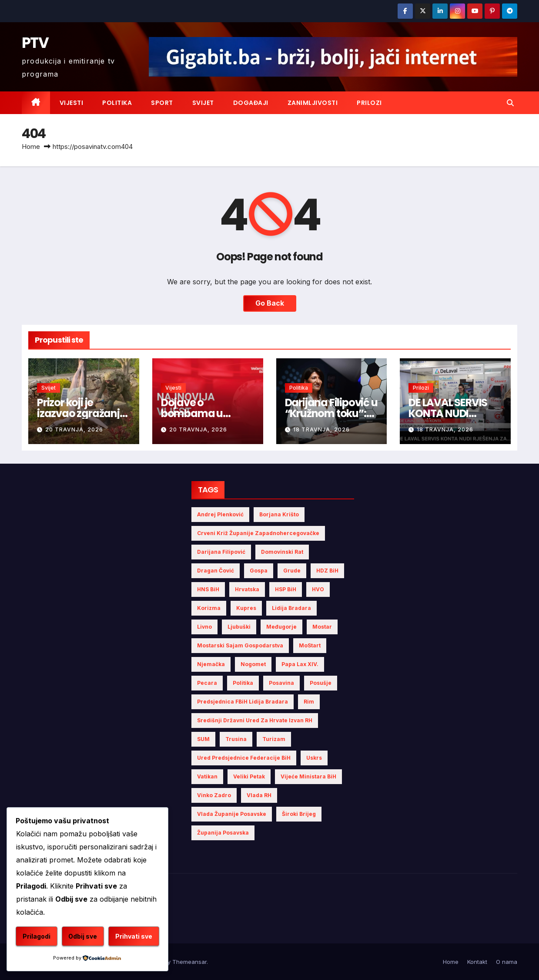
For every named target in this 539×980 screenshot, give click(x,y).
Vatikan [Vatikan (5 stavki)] (207, 776)
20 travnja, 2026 (74, 429)
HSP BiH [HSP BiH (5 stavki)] (286, 589)
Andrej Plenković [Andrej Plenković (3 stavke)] (220, 514)
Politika (117, 103)
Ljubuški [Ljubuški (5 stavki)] (239, 627)
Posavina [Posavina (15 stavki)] (281, 683)
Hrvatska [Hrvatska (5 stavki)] (247, 589)
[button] (510, 103)
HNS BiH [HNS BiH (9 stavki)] (208, 589)
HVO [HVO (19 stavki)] (318, 589)
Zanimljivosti (313, 103)
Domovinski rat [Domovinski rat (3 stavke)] (282, 552)
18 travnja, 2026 (321, 429)
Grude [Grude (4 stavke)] (292, 571)
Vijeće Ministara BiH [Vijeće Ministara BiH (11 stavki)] (308, 776)
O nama (507, 962)
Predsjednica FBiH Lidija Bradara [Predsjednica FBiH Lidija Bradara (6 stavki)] (243, 702)
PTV (35, 43)
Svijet (203, 103)
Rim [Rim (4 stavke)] (309, 702)
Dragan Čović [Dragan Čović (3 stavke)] (216, 571)
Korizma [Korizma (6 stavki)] (209, 608)
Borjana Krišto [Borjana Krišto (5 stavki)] (279, 514)
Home (31, 146)
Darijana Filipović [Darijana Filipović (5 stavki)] (221, 552)
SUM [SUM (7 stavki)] (203, 739)
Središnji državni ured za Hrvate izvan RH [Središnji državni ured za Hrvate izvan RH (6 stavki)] (255, 720)
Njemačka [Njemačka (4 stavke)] (211, 664)
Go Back (270, 303)
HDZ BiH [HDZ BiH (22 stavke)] (327, 571)
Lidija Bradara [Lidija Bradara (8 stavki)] (291, 608)
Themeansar (189, 962)
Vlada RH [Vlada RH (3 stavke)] (259, 795)
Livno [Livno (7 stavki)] (204, 627)
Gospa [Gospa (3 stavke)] (259, 571)
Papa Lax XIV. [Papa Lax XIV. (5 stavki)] (300, 664)
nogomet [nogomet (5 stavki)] (253, 664)
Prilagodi (37, 936)
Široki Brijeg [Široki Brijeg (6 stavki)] (299, 814)
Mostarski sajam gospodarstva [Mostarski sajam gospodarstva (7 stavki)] (240, 645)
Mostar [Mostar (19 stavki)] (322, 627)
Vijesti (72, 103)
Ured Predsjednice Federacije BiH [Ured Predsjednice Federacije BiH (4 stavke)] (244, 758)
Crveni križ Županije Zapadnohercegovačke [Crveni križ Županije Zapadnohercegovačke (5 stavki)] (258, 533)
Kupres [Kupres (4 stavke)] (246, 608)
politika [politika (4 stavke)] (243, 683)
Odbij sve (83, 936)
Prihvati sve (134, 936)
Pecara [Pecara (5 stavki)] (207, 683)
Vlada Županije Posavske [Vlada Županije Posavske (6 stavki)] (232, 814)
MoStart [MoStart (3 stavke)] (310, 645)
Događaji (251, 103)
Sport (162, 103)
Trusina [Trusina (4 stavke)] (236, 739)
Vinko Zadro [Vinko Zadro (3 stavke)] (214, 795)
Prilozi (369, 103)
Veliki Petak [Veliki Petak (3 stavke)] (249, 776)
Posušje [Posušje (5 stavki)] (321, 683)
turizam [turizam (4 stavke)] (274, 739)
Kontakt (477, 962)
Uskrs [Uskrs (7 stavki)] (314, 758)
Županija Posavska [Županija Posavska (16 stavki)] (223, 833)
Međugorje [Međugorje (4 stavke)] (281, 627)
